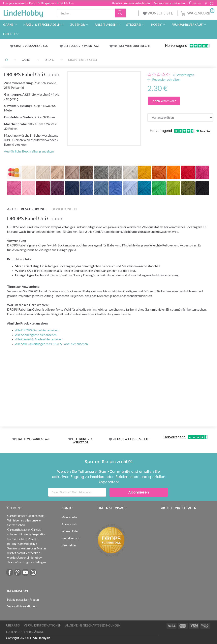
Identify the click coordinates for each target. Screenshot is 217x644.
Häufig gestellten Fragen (23, 600)
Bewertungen (184, 75)
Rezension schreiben (166, 79)
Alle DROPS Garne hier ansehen (37, 330)
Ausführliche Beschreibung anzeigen (29, 151)
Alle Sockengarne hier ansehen (36, 335)
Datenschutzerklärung (25, 632)
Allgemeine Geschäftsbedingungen (93, 625)
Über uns (195, 3)
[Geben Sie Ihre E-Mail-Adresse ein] (77, 492)
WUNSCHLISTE (158, 13)
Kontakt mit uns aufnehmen (131, 3)
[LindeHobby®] (23, 12)
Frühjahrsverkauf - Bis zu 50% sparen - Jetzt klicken (39, 3)
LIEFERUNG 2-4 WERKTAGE (81, 46)
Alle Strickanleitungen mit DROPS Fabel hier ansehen (51, 344)
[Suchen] (120, 13)
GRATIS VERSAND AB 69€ (31, 46)
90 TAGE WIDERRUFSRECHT (132, 46)
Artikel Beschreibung (26, 209)
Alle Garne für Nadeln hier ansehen (39, 339)
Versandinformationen (169, 3)
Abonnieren (139, 492)
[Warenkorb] (197, 13)
